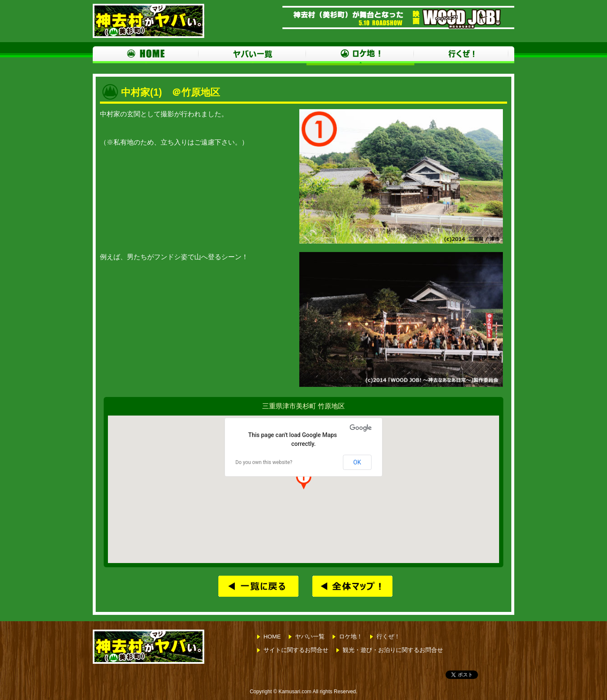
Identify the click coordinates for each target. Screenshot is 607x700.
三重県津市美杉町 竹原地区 (303, 406)
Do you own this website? (264, 462)
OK (357, 462)
